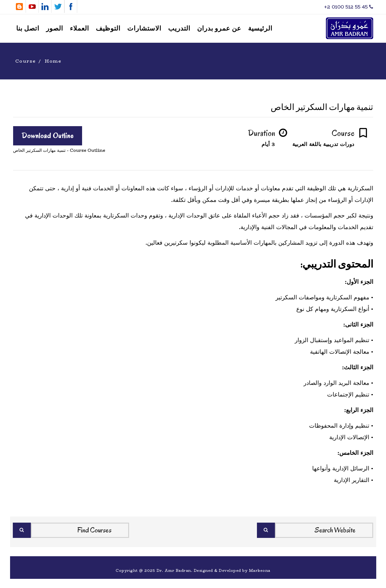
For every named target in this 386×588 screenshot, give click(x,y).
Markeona (260, 570)
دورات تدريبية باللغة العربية (323, 144)
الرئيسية (260, 29)
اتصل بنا (28, 29)
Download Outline (48, 136)
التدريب (179, 29)
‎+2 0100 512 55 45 (349, 7)
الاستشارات (144, 29)
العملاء (79, 29)
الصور (55, 29)
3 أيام (268, 144)
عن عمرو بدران (219, 29)
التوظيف (108, 29)
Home (53, 61)
